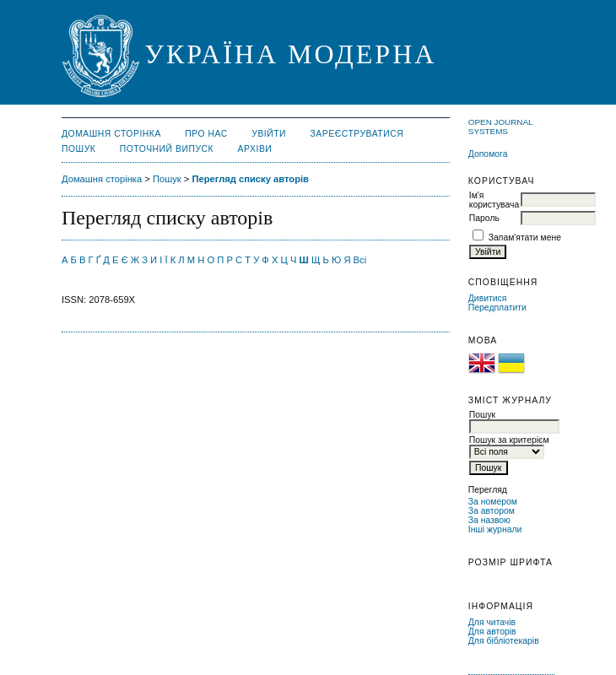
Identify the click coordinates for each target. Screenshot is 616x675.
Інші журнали (495, 529)
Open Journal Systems (500, 127)
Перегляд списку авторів (250, 179)
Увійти (269, 134)
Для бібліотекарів (504, 641)
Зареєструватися (357, 134)
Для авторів (492, 632)
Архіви (255, 149)
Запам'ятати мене (525, 238)
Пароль (484, 218)
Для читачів (492, 622)
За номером (493, 502)
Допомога (488, 154)
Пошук (78, 149)
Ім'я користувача (494, 200)
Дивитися (488, 298)
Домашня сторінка (111, 134)
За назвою (489, 520)
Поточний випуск (167, 149)
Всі (360, 260)
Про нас (206, 134)
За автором (492, 511)
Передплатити (497, 308)
